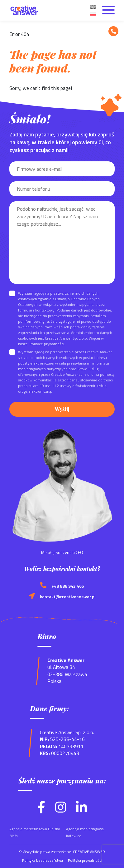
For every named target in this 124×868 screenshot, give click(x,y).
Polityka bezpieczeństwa (43, 860)
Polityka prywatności (85, 860)
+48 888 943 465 (68, 586)
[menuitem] (93, 6)
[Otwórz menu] (108, 10)
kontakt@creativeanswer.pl (68, 597)
